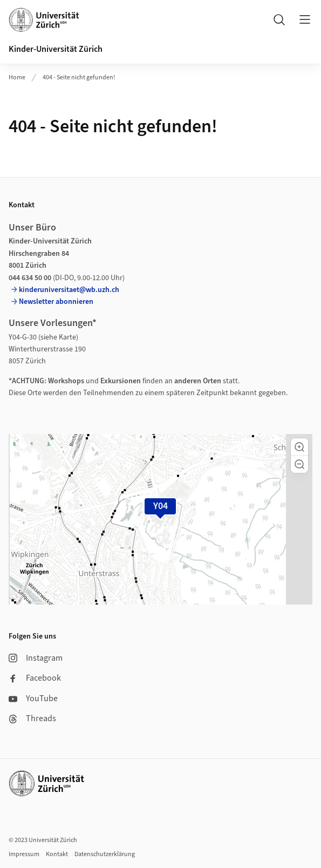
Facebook (35, 678)
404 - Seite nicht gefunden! (79, 77)
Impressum (24, 854)
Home (17, 77)
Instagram (36, 658)
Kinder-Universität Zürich (56, 49)
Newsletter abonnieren (56, 302)
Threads (32, 718)
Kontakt (57, 854)
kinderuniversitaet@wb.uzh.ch (69, 290)
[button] (299, 447)
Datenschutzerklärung (105, 854)
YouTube (33, 699)
